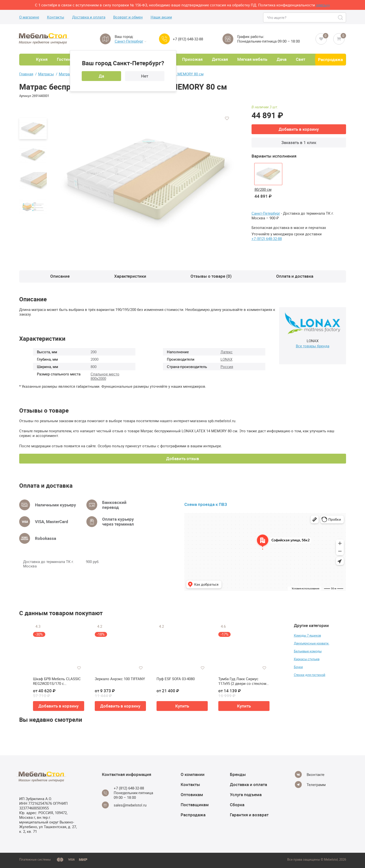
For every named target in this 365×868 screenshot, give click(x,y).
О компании (193, 774)
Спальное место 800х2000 (105, 376)
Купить (182, 706)
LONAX (226, 359)
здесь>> (323, 5)
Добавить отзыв (183, 458)
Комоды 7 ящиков (307, 635)
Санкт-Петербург (130, 41)
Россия (227, 367)
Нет (145, 76)
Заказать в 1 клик (299, 142)
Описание (60, 276)
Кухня (42, 59)
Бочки (298, 667)
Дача (282, 59)
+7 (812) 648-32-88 (188, 39)
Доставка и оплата (89, 17)
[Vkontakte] (310, 774)
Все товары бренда (313, 346)
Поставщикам (195, 805)
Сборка (237, 805)
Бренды (238, 774)
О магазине (29, 17)
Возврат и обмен (128, 17)
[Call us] (164, 39)
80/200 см (263, 189)
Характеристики (130, 276)
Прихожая (192, 59)
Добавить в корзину (299, 129)
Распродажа (330, 59)
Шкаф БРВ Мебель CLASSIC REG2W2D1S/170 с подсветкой (57, 681)
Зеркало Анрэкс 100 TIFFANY (120, 679)
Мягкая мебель (252, 59)
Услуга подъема (246, 795)
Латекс (227, 352)
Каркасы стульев (307, 659)
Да (101, 76)
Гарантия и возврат (249, 815)
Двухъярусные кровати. (312, 643)
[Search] (341, 17)
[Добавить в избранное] (227, 118)
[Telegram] (310, 785)
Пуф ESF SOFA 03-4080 (176, 679)
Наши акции (161, 17)
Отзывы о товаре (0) (211, 276)
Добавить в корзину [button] (58, 706)
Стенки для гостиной (310, 675)
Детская (220, 59)
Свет (301, 59)
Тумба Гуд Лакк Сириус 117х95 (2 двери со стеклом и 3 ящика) (244, 681)
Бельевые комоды (308, 651)
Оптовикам (192, 795)
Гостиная (66, 59)
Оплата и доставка (295, 276)
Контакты (56, 17)
